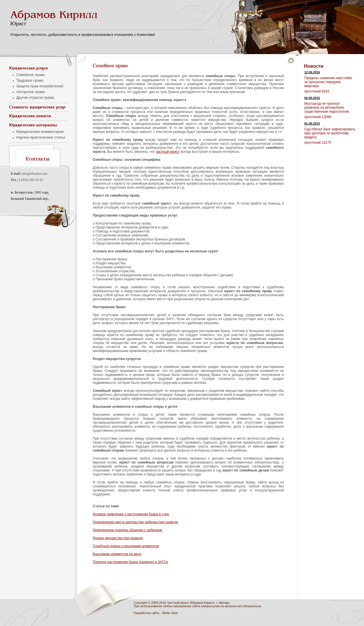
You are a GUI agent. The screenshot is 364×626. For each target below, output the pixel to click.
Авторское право (31, 92)
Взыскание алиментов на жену (117, 554)
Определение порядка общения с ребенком (127, 530)
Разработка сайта (146, 613)
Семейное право (31, 75)
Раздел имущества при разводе (118, 538)
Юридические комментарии (40, 132)
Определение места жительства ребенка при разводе (135, 522)
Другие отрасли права (35, 97)
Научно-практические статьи (41, 137)
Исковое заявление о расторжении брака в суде (131, 514)
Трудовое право (30, 80)
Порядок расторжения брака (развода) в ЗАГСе (130, 562)
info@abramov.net (35, 174)
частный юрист (168, 152)
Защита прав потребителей (40, 86)
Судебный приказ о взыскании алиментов (126, 546)
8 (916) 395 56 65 (31, 180)
